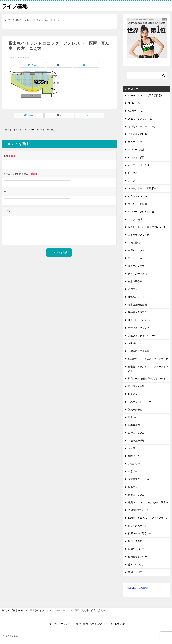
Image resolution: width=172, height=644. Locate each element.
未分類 (132, 448)
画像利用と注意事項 (137, 588)
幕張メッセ (134, 394)
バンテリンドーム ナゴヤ (141, 165)
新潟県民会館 (135, 409)
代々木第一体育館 (137, 274)
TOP (14, 610)
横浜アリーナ (135, 487)
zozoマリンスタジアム (140, 119)
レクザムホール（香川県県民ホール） (148, 227)
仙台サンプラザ (136, 266)
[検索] (147, 75)
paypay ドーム (136, 111)
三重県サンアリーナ (139, 235)
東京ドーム (134, 471)
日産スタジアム (136, 433)
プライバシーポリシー (59, 624)
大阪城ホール (135, 343)
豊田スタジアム (136, 564)
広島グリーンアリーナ (140, 402)
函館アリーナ (135, 289)
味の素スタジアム (137, 312)
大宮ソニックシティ (139, 328)
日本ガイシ (134, 417)
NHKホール (134, 103)
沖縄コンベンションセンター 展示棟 (148, 502)
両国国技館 (134, 243)
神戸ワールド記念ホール (141, 533)
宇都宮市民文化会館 (139, 351)
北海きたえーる (136, 297)
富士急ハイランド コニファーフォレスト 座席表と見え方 (32, 129)
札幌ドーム (134, 456)
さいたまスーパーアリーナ (142, 126)
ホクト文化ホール (137, 196)
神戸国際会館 (135, 541)
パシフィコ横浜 (136, 157)
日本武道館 (134, 425)
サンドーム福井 (137, 150)
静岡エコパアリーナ (139, 572)
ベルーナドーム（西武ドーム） (144, 188)
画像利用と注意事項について (91, 624)
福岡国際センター (137, 556)
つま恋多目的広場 (137, 134)
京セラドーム (135, 258)
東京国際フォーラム (139, 479)
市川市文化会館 (136, 386)
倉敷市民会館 (135, 281)
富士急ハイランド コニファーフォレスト (148, 369)
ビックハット (135, 173)
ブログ (132, 180)
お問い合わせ (118, 624)
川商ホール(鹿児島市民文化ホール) (146, 378)
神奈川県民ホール (137, 526)
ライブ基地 (15, 6)
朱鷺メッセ (134, 464)
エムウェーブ (136, 142)
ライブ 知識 (135, 219)
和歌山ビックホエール (140, 320)
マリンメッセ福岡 (137, 204)
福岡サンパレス (136, 549)
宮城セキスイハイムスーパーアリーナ (148, 359)
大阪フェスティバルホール (142, 335)
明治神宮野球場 (136, 440)
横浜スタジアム (137, 495)
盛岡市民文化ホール (139, 510)
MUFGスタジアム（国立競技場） (146, 95)
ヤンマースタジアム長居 (141, 211)
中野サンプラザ (136, 250)
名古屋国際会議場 (137, 304)
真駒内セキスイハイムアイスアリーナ (148, 518)
